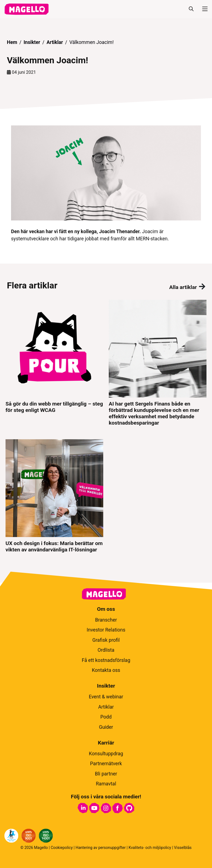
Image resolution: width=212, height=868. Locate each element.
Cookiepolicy (62, 848)
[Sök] (191, 9)
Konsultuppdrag (106, 754)
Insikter (32, 42)
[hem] (26, 9)
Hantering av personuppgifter (101, 848)
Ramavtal (106, 784)
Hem (12, 42)
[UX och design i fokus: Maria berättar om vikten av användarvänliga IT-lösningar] (54, 496)
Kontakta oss (106, 670)
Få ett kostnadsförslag (106, 660)
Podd (106, 717)
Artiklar (55, 42)
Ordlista (106, 650)
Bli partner (106, 774)
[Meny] (203, 9)
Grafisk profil (106, 640)
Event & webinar (106, 697)
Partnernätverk (106, 764)
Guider (106, 727)
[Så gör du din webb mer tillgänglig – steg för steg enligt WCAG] (54, 363)
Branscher (106, 620)
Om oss (106, 609)
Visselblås (183, 848)
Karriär (106, 743)
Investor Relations (106, 630)
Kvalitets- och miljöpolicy (150, 848)
